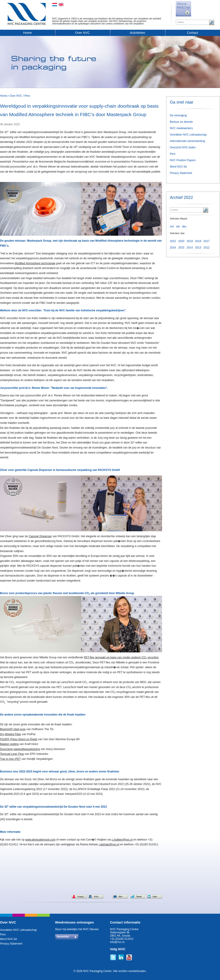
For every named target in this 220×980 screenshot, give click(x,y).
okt (178, 227)
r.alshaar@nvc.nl (109, 844)
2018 (198, 241)
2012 (207, 248)
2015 (181, 248)
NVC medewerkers (181, 128)
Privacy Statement (181, 173)
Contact (192, 33)
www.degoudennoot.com (40, 840)
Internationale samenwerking (187, 141)
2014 (190, 248)
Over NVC (82, 33)
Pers (27, 96)
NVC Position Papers (183, 160)
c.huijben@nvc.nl (122, 840)
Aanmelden (63, 937)
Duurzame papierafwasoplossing (20, 749)
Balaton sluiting (9, 744)
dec (184, 227)
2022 (173, 241)
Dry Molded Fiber (11, 734)
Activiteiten (137, 33)
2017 (207, 241)
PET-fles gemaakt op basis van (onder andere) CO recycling (121, 657)
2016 (173, 248)
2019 (190, 241)
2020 (181, 241)
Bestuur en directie (181, 122)
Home (27, 33)
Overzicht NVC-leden (183, 147)
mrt (172, 227)
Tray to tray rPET (10, 759)
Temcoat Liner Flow (12, 754)
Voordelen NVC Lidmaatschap (188, 135)
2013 (198, 248)
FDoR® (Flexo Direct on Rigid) (19, 739)
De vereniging (178, 115)
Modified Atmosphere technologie (35, 263)
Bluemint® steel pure (13, 729)
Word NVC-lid (178, 167)
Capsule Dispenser (40, 536)
